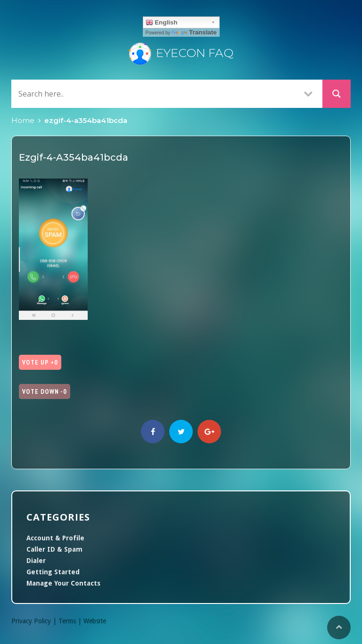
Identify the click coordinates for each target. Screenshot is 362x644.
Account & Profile (55, 538)
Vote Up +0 (40, 362)
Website (95, 621)
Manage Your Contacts (63, 583)
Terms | (71, 621)
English (162, 23)
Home (23, 120)
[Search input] (155, 94)
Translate (194, 32)
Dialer (36, 561)
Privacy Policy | (35, 621)
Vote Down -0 (45, 391)
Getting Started (53, 572)
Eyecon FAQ (181, 53)
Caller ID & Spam (54, 549)
